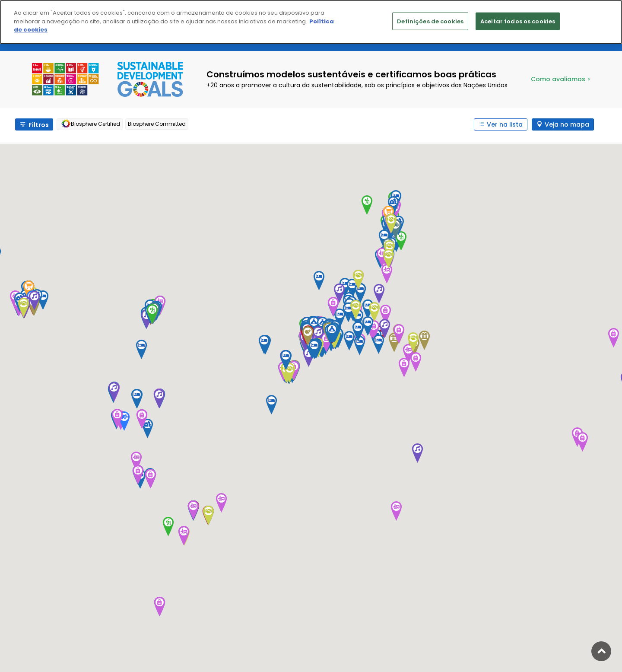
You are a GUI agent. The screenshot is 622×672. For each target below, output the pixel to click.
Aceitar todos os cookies (518, 21)
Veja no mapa (567, 124)
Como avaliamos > (561, 79)
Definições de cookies (430, 21)
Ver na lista (505, 124)
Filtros (39, 125)
